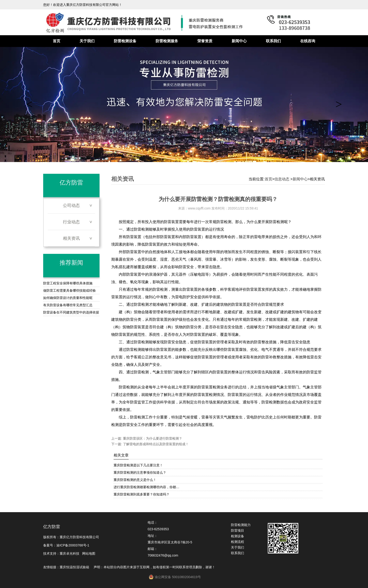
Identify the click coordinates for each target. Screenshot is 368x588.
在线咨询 (308, 41)
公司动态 (71, 205)
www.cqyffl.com (199, 208)
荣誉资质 (205, 41)
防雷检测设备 (125, 41)
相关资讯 (71, 238)
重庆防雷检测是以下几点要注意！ (138, 465)
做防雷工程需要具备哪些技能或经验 (69, 290)
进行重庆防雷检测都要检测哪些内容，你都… (146, 487)
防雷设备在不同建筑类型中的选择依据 (71, 312)
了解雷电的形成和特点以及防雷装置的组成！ (155, 444)
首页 (57, 41)
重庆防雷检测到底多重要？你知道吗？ (142, 494)
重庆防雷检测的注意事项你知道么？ (140, 472)
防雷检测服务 (167, 41)
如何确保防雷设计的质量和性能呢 (68, 298)
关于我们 (87, 41)
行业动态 (71, 222)
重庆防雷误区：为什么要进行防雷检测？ (152, 438)
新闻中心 (239, 41)
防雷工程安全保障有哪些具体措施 (68, 283)
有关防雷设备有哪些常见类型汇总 (68, 305)
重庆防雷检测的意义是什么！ (135, 480)
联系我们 (273, 41)
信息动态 (282, 179)
